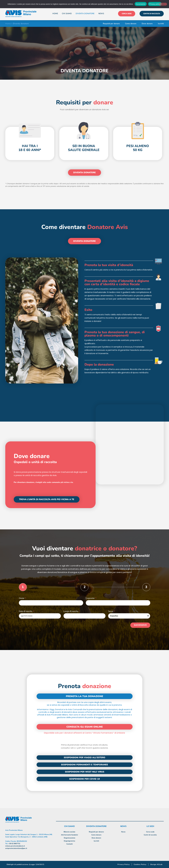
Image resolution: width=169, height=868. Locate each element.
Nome (22, 598)
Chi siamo (67, 14)
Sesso (111, 611)
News (101, 14)
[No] (163, 4)
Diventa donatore (85, 14)
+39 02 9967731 (14, 844)
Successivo (140, 625)
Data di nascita (26, 611)
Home (55, 14)
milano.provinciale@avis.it (15, 846)
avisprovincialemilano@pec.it (16, 848)
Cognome (90, 598)
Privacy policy (155, 4)
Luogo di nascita (71, 611)
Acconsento (141, 4)
